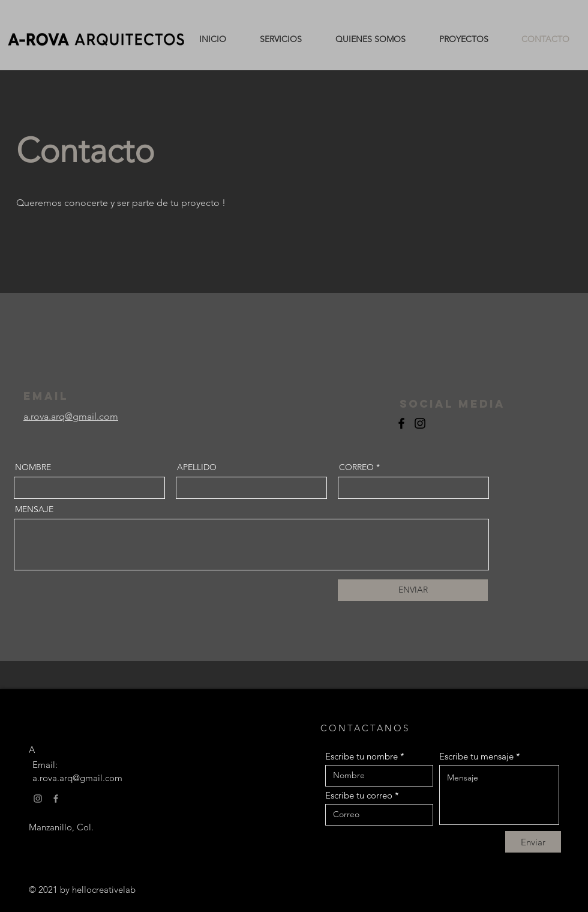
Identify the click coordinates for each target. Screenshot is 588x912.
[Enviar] (533, 842)
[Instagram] (420, 423)
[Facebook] (401, 423)
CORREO (356, 467)
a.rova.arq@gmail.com (77, 778)
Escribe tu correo (359, 795)
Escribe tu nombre (363, 756)
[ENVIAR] (413, 590)
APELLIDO (197, 467)
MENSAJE (34, 509)
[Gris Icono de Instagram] (38, 799)
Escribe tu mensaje (476, 756)
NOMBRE (33, 467)
